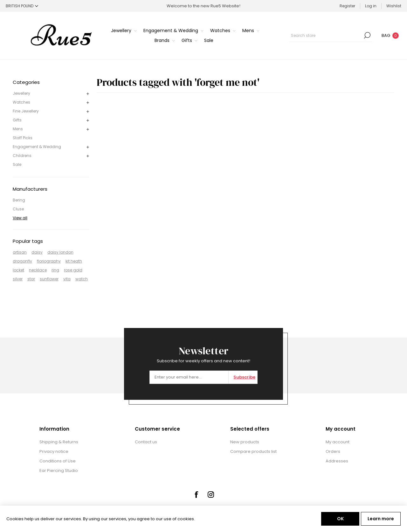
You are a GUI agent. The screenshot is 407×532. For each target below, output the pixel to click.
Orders (333, 451)
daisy (37, 252)
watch (82, 279)
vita (67, 279)
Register (347, 6)
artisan (20, 252)
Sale (17, 164)
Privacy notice (54, 451)
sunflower (49, 279)
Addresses (337, 461)
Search (367, 35)
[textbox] (326, 35)
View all (20, 218)
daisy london (60, 252)
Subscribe (244, 377)
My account (338, 442)
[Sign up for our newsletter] (189, 377)
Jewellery (21, 93)
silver (18, 279)
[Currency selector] (22, 6)
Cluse (18, 209)
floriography (49, 261)
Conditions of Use (58, 461)
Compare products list (253, 451)
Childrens (22, 156)
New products (245, 442)
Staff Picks (23, 138)
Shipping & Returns (59, 442)
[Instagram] (211, 494)
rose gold (73, 270)
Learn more (381, 519)
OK (340, 519)
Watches (21, 102)
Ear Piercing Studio (59, 471)
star (31, 279)
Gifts (17, 120)
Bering (19, 200)
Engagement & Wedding (37, 147)
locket (18, 270)
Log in (371, 6)
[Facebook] (196, 494)
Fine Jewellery (26, 111)
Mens (18, 129)
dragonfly (22, 261)
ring (55, 270)
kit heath (74, 261)
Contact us (146, 442)
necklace (38, 270)
